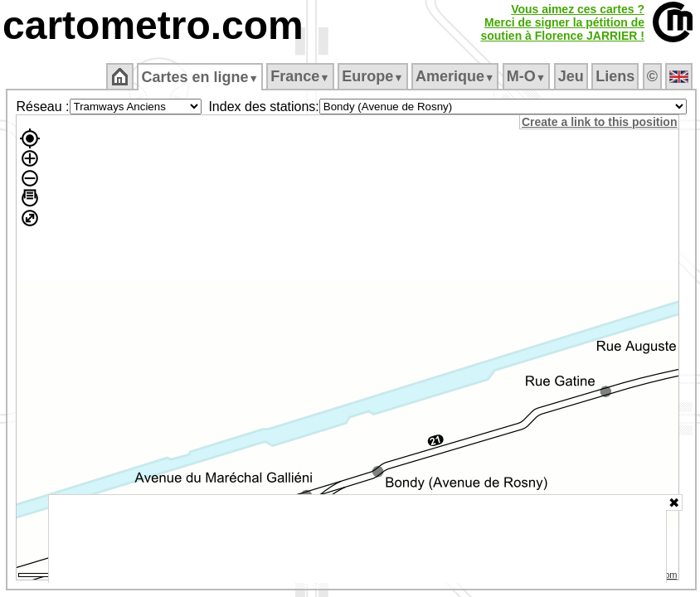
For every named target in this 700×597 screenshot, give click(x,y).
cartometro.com (153, 25)
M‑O (526, 76)
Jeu (571, 76)
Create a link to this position (599, 122)
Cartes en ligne (199, 77)
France (300, 76)
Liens (615, 76)
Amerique (455, 76)
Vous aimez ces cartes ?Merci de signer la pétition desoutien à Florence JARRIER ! (562, 22)
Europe (372, 76)
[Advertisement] (357, 539)
